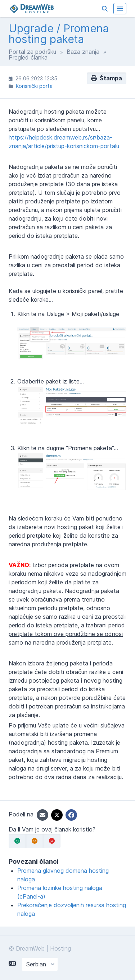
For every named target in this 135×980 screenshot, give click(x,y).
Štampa (107, 78)
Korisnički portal (35, 86)
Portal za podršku (32, 52)
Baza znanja (83, 52)
